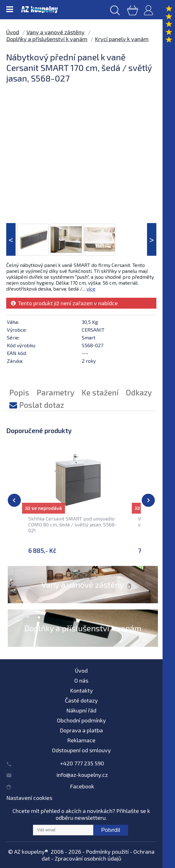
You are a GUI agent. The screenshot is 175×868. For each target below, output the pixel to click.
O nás (81, 680)
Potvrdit (111, 830)
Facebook (82, 786)
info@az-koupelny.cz (82, 775)
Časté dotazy (81, 700)
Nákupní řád (81, 710)
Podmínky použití (107, 852)
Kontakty (81, 690)
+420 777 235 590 (82, 763)
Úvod (13, 32)
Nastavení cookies (29, 798)
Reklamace (81, 740)
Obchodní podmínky (81, 720)
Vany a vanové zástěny (55, 32)
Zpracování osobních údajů (88, 858)
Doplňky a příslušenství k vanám (47, 39)
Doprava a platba (81, 730)
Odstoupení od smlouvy (81, 750)
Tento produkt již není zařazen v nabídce (64, 303)
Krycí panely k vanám (122, 39)
